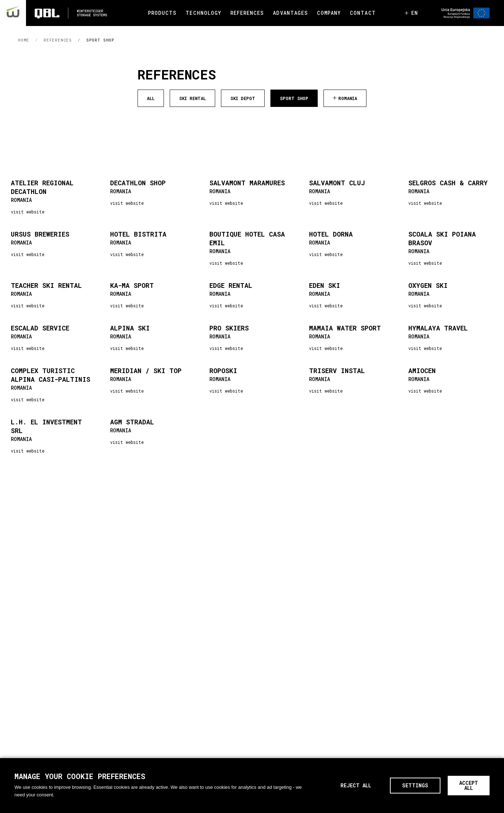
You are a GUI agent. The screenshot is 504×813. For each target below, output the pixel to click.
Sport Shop (100, 40)
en (415, 13)
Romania (348, 98)
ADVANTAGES (290, 13)
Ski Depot (243, 98)
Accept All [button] (469, 785)
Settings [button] (415, 785)
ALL (151, 98)
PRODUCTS (162, 13)
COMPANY (329, 13)
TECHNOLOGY (203, 13)
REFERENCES (247, 13)
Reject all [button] (356, 785)
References (58, 40)
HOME (24, 40)
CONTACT (363, 13)
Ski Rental (192, 98)
